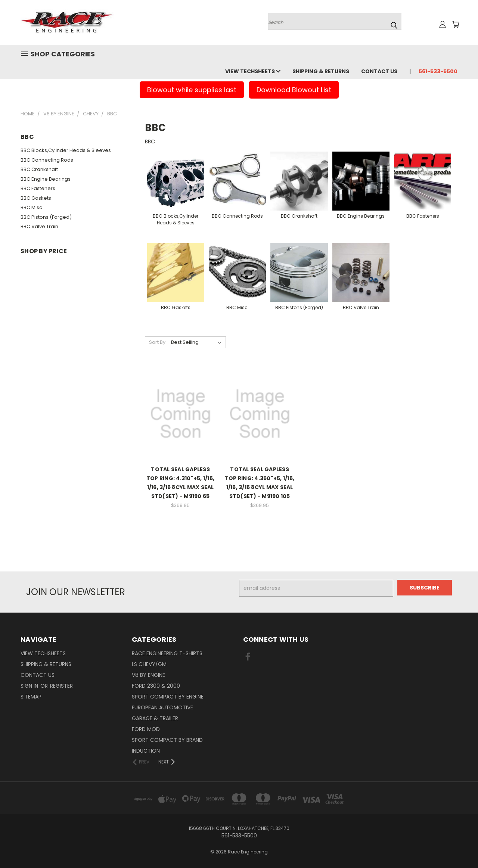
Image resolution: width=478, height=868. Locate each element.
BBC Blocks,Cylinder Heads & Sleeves (66, 150)
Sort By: (158, 342)
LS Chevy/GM (149, 664)
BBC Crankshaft (39, 169)
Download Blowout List (294, 90)
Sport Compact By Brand (167, 740)
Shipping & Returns (321, 71)
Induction (146, 751)
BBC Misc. (32, 207)
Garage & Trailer (155, 718)
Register (61, 686)
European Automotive (162, 707)
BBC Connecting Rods (47, 160)
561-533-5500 (438, 71)
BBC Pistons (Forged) (46, 217)
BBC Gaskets (36, 198)
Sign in (30, 686)
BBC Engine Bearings (46, 179)
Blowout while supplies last (192, 90)
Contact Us (379, 71)
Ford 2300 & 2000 (156, 686)
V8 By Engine (148, 675)
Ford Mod (146, 729)
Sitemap (31, 697)
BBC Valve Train (39, 226)
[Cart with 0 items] (456, 24)
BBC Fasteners (38, 188)
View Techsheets (253, 71)
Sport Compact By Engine (168, 697)
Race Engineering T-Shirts (167, 653)
